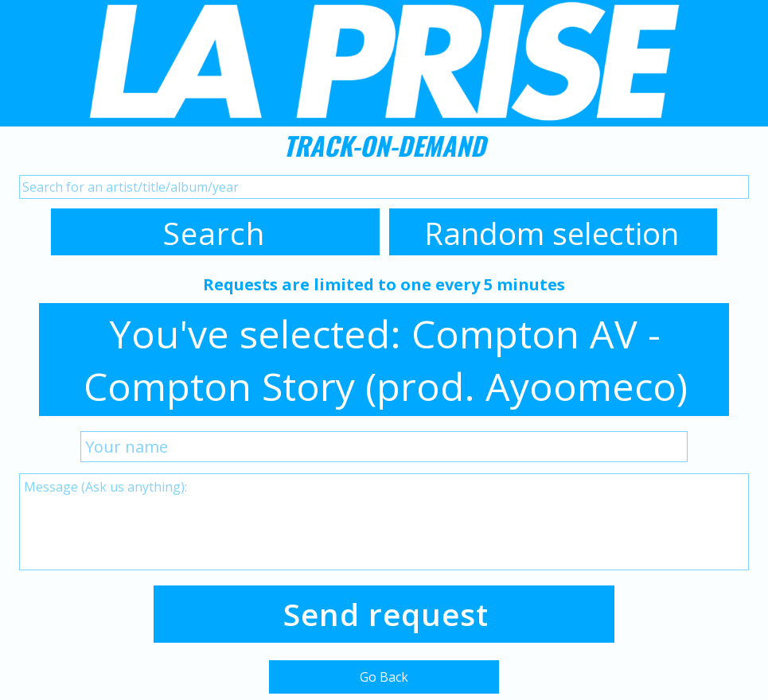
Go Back (384, 677)
